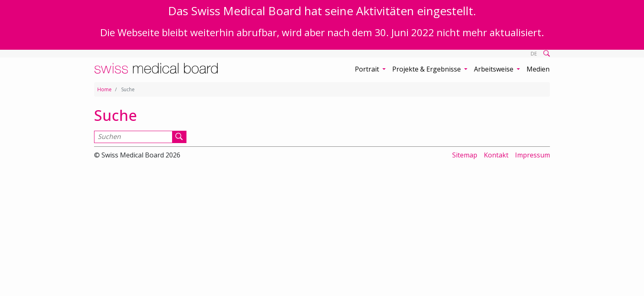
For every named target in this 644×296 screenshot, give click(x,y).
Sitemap (465, 155)
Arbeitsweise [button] (494, 69)
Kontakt (496, 155)
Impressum (532, 155)
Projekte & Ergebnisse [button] (427, 69)
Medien (538, 69)
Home (105, 89)
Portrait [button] (368, 69)
